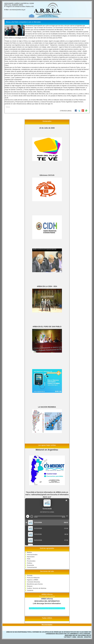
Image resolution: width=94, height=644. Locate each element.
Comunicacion (32, 567)
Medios (30, 552)
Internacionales (32, 555)
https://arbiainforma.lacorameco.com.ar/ (47, 608)
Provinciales (31, 561)
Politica (30, 563)
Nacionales (31, 557)
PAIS (29, 559)
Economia (30, 565)
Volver (8, 107)
